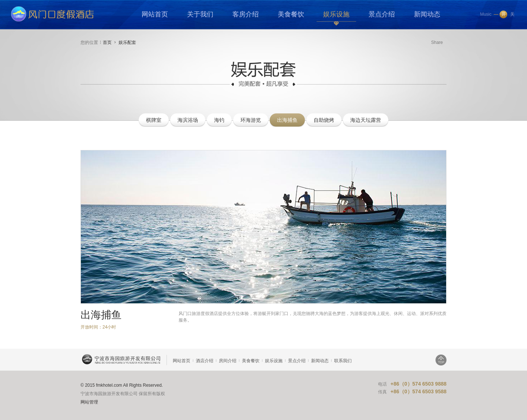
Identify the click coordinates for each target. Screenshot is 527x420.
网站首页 (155, 14)
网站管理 (89, 402)
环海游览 (251, 120)
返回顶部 (441, 360)
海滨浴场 (188, 120)
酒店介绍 (205, 361)
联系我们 (343, 361)
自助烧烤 (324, 120)
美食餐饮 (291, 14)
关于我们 (200, 14)
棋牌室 (154, 120)
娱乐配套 (127, 42)
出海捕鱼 (287, 120)
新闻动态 (427, 14)
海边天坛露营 (366, 120)
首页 (107, 42)
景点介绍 (382, 14)
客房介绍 (246, 14)
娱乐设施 (336, 14)
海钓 (219, 120)
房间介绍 (228, 361)
